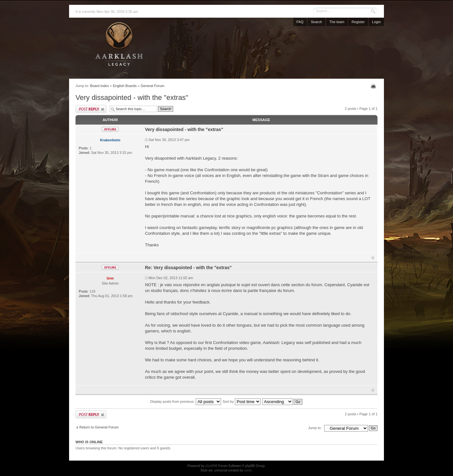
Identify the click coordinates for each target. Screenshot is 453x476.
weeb (248, 470)
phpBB (210, 466)
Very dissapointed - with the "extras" (132, 97)
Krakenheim (110, 140)
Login (376, 22)
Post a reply (91, 109)
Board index (99, 86)
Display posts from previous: (186, 401)
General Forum (152, 86)
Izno (110, 278)
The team (337, 22)
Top (373, 258)
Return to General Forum (99, 427)
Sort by (242, 401)
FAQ (300, 22)
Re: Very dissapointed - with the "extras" (188, 268)
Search (316, 22)
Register (358, 22)
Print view (374, 86)
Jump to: (315, 428)
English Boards (125, 86)
